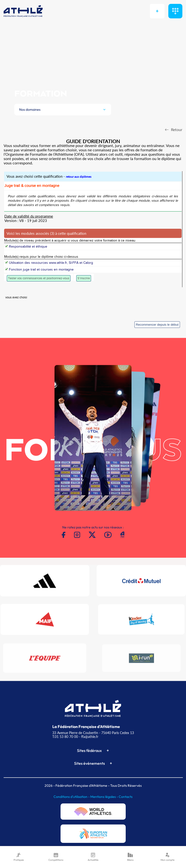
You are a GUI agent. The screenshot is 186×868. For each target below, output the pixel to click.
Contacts (126, 797)
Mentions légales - (105, 797)
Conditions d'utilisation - (72, 797)
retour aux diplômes (79, 177)
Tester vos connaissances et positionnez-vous (39, 278)
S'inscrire (84, 278)
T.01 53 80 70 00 (65, 737)
